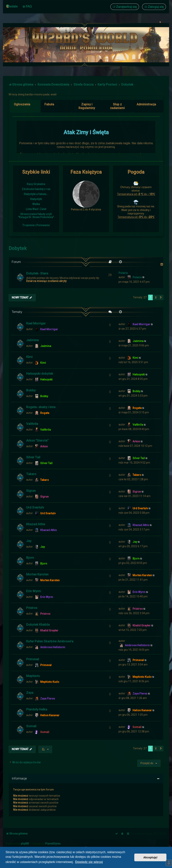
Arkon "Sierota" (37, 440)
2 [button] (156, 297)
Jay (29, 541)
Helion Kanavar (50, 715)
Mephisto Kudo (50, 682)
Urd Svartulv (35, 507)
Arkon (44, 446)
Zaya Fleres (48, 699)
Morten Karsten (37, 574)
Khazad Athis (36, 524)
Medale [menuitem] (12, 6)
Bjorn (30, 558)
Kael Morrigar (36, 323)
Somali (31, 726)
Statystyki (36, 199)
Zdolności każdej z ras (36, 189)
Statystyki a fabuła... (36, 194)
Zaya (30, 693)
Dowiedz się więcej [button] (89, 862)
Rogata (45, 413)
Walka (36, 204)
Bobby (31, 390)
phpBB (25, 844)
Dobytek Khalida (38, 625)
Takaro (31, 474)
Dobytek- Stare (37, 273)
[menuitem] (27, 6)
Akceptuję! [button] (150, 857)
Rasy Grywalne (36, 184)
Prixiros (32, 608)
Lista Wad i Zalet (36, 209)
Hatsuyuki (46, 379)
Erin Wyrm (34, 591)
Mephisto (33, 676)
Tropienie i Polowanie (36, 225)
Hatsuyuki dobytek (40, 374)
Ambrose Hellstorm (53, 647)
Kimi (29, 357)
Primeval (33, 659)
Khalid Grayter (49, 630)
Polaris (123, 273)
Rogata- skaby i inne (41, 407)
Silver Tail (33, 457)
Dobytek (18, 248)
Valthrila (32, 424)
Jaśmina (32, 340)
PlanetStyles (53, 844)
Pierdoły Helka (37, 709)
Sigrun (31, 491)
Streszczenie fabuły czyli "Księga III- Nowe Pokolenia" (36, 216)
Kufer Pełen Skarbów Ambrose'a (50, 641)
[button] (161, 298)
